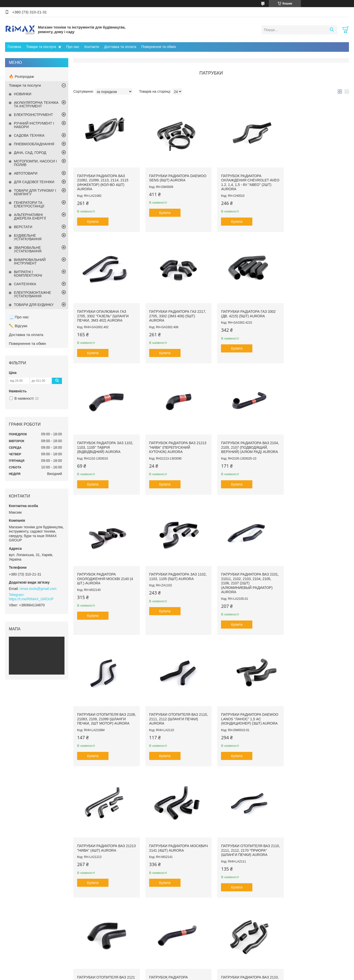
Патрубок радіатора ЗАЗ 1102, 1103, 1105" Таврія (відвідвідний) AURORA (246, 313)
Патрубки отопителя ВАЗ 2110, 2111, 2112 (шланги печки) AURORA (172, 581)
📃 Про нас (19, 317)
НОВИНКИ (23, 94)
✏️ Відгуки (18, 326)
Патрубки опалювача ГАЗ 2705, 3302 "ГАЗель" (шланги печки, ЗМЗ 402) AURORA (314, 178)
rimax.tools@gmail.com (38, 589)
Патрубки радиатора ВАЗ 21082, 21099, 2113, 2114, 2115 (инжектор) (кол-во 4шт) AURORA (103, 181)
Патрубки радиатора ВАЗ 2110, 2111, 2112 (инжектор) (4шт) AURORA (103, 844)
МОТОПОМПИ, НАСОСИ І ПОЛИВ (35, 163)
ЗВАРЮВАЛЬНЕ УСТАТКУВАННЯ (28, 249)
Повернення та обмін (159, 47)
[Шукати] (332, 30)
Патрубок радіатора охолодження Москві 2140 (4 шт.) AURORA (175, 442)
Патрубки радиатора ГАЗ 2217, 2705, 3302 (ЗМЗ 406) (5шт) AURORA (106, 313)
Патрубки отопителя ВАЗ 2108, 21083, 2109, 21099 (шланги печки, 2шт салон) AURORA (174, 847)
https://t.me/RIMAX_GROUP (31, 599)
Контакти (92, 47)
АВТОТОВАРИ (26, 173)
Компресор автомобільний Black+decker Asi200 (218, 952)
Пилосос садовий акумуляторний (207, 937)
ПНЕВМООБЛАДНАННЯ (34, 144)
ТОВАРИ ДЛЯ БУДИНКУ (34, 305)
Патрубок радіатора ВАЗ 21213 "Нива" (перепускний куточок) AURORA (314, 313)
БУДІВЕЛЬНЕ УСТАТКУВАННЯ (28, 237)
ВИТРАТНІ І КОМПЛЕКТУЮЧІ (28, 274)
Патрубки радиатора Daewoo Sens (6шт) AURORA (174, 176)
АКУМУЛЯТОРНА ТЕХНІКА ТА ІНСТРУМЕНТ (36, 104)
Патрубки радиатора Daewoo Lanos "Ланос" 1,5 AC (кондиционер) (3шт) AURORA (246, 581)
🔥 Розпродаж (21, 76)
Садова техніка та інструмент (121, 948)
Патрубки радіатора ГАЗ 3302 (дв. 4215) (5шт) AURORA (175, 310)
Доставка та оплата (120, 47)
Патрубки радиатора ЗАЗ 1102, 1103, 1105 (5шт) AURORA (245, 440)
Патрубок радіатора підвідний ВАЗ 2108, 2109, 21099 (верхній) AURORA (311, 715)
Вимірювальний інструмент (119, 943)
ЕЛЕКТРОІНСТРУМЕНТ (33, 115)
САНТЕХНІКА (25, 284)
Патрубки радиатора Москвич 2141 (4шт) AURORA (104, 713)
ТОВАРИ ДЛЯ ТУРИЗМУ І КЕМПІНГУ (35, 192)
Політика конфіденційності (269, 975)
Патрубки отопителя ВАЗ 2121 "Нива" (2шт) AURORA (242, 713)
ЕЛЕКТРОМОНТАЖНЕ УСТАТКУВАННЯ (32, 294)
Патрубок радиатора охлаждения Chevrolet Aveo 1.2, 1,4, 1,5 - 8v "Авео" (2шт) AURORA (243, 181)
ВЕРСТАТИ (23, 227)
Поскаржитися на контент (229, 975)
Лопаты (271, 937)
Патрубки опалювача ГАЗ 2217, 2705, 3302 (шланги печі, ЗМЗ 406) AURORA (245, 844)
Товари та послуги (41, 47)
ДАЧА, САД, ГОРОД (30, 153)
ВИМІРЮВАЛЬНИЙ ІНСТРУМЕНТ (30, 261)
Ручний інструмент (113, 937)
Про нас (73, 47)
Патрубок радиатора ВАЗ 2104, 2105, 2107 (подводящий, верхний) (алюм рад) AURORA (106, 442)
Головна (14, 47)
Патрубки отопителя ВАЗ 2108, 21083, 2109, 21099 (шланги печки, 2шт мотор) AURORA (104, 583)
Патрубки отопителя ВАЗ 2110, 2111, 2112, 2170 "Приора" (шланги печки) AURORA (175, 715)
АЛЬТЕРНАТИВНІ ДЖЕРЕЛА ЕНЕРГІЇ (30, 217)
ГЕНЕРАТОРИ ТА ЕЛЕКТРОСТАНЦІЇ (29, 204)
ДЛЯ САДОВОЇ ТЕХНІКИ (34, 182)
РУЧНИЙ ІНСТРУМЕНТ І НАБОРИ (34, 125)
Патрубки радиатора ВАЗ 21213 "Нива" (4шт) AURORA (313, 579)
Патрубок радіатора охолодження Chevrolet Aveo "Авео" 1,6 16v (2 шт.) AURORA (313, 847)
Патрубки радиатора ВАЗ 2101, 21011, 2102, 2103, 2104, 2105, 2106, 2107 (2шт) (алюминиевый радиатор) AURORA (314, 447)
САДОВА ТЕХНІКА (29, 135)
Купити (93, 220)
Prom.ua (201, 971)
